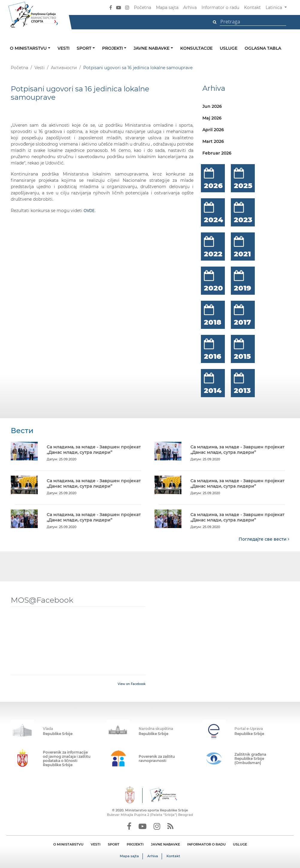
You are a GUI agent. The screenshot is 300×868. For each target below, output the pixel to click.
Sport (85, 48)
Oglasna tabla (263, 48)
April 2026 (213, 130)
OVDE (89, 210)
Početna (143, 7)
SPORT (114, 844)
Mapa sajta (167, 7)
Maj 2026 (212, 118)
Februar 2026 (217, 153)
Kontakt (252, 7)
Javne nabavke (152, 48)
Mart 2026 (213, 141)
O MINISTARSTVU (68, 844)
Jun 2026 (212, 106)
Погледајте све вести (264, 539)
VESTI (96, 844)
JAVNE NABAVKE (165, 844)
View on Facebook (132, 684)
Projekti (113, 48)
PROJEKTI (135, 844)
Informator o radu (220, 7)
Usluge (229, 48)
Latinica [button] (274, 7)
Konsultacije (196, 48)
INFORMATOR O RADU (206, 844)
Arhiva (190, 7)
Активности (64, 68)
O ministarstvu (29, 48)
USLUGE (240, 844)
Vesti (63, 48)
